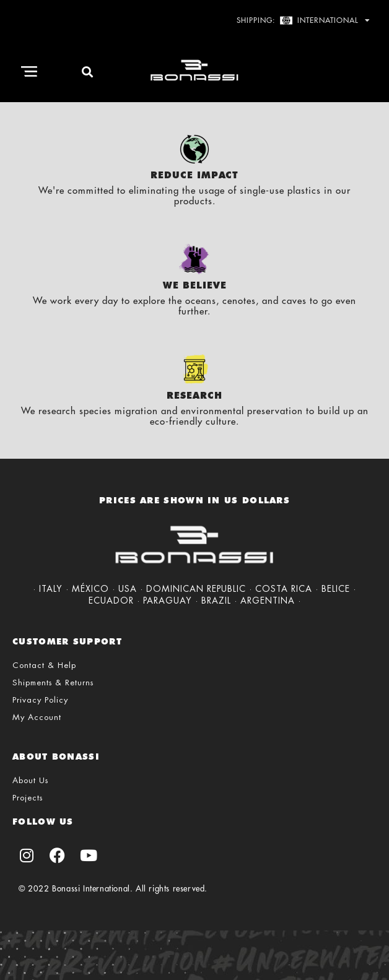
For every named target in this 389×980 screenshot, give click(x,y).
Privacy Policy (40, 700)
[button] (29, 72)
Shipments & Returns (53, 683)
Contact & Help (44, 665)
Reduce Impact (194, 175)
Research (194, 396)
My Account (37, 717)
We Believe (195, 285)
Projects (28, 798)
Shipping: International (304, 20)
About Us (30, 780)
